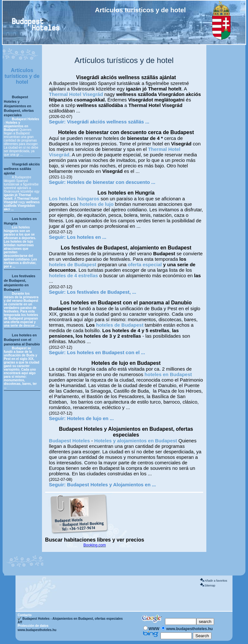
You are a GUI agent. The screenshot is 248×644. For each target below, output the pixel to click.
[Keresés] (181, 622)
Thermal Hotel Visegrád (76, 94)
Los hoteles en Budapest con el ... (106, 352)
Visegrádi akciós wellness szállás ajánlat (22, 169)
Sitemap (210, 586)
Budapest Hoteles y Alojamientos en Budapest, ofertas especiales (19, 106)
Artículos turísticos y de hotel (22, 76)
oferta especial (145, 264)
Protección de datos (33, 626)
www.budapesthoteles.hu (37, 630)
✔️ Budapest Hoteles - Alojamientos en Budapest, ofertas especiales (70, 619)
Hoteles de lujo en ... (90, 418)
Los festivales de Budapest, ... (101, 292)
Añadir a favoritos (216, 581)
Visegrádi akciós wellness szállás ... (108, 122)
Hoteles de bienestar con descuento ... (111, 182)
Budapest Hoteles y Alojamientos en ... (111, 485)
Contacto (24, 615)
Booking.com (94, 545)
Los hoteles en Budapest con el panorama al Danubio (22, 340)
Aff (20, 622)
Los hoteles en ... (87, 237)
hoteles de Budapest (73, 264)
